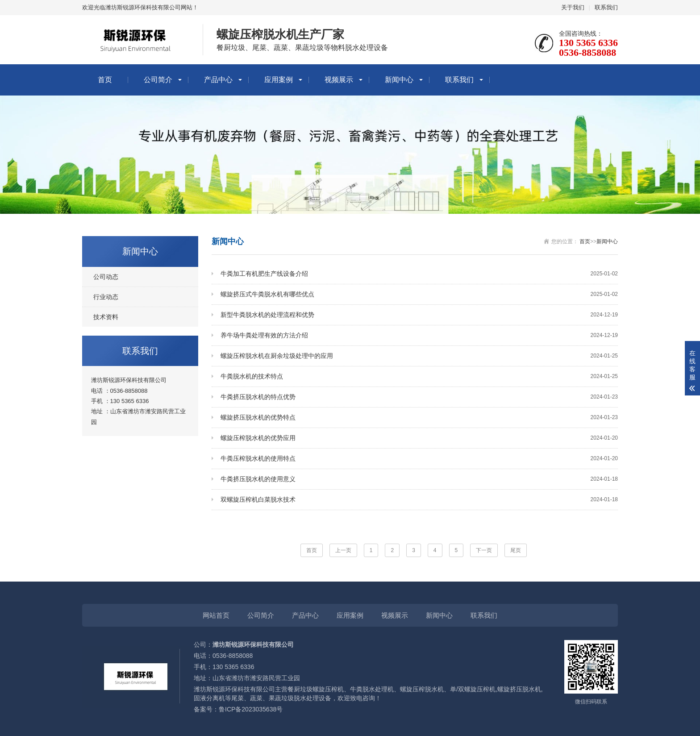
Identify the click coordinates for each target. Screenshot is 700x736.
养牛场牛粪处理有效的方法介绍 (419, 335)
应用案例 (279, 80)
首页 (105, 80)
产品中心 (218, 80)
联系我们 (606, 7)
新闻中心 (399, 80)
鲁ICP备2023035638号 (251, 709)
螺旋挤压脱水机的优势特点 (419, 418)
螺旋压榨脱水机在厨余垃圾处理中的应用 (419, 356)
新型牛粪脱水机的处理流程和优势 (419, 315)
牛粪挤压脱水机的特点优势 (419, 397)
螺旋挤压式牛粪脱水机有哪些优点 (419, 294)
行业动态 (106, 297)
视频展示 (339, 80)
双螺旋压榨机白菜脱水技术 (419, 500)
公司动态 (106, 277)
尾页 (516, 550)
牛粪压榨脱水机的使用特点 (419, 459)
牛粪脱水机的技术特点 (419, 376)
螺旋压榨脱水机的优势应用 (419, 438)
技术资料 (106, 317)
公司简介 (158, 80)
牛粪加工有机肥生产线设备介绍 (419, 274)
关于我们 (573, 7)
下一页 (484, 550)
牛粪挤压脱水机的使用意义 (419, 479)
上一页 (343, 550)
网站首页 (216, 615)
